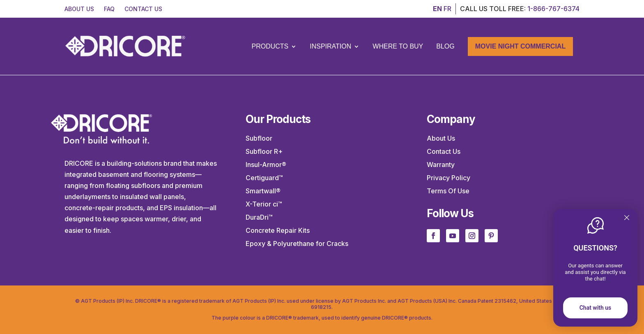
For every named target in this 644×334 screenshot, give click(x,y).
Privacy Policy (448, 178)
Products (270, 46)
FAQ (109, 9)
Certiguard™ (264, 178)
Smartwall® (263, 191)
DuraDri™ (259, 217)
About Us (441, 138)
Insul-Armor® (266, 165)
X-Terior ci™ (264, 204)
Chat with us (596, 308)
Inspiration (330, 46)
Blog (445, 46)
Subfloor (259, 138)
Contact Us (444, 151)
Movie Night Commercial (520, 46)
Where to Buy (398, 46)
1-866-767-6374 (553, 9)
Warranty (441, 165)
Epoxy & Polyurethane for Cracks (297, 244)
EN (437, 9)
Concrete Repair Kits (278, 230)
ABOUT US (79, 9)
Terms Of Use (448, 191)
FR (447, 9)
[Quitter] (627, 218)
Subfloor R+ (264, 151)
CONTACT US (143, 9)
